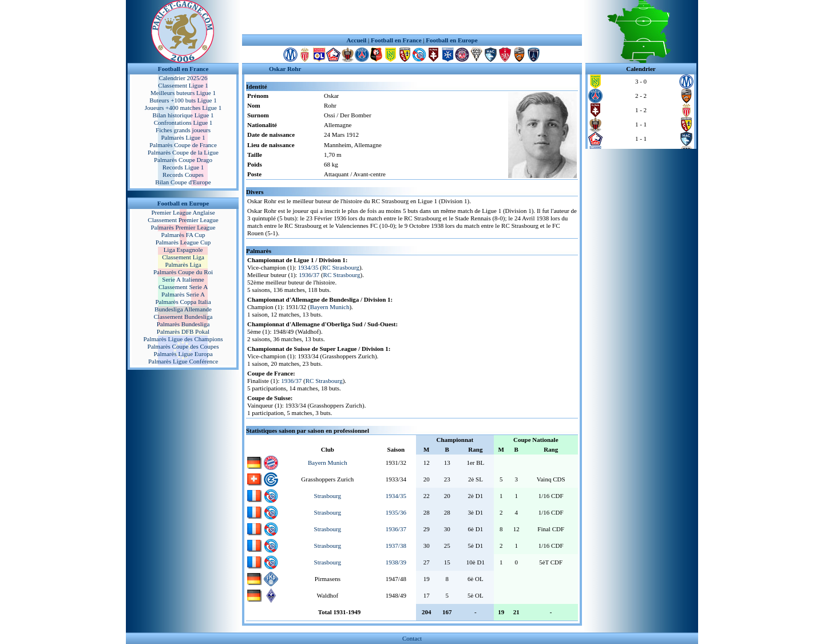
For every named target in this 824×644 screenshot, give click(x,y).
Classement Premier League (183, 220)
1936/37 (309, 275)
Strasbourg (328, 496)
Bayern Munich (330, 307)
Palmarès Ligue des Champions (183, 339)
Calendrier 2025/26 (183, 78)
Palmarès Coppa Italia (183, 302)
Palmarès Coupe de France (183, 145)
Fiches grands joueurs (183, 130)
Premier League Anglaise (183, 212)
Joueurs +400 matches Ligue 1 (183, 108)
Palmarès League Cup (183, 242)
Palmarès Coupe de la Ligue (183, 152)
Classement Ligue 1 (183, 85)
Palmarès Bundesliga (183, 324)
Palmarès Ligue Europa (183, 354)
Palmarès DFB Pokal (183, 331)
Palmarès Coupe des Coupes (183, 346)
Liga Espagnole (183, 250)
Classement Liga (183, 257)
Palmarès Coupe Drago (183, 160)
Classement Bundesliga (183, 317)
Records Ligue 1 (183, 167)
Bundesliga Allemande (183, 309)
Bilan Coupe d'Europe (183, 182)
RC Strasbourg (341, 267)
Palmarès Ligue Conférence (183, 361)
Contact (412, 638)
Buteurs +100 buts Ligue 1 (183, 100)
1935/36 (396, 512)
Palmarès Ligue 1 (183, 137)
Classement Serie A (183, 287)
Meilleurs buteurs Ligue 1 (183, 93)
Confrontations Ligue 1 (183, 123)
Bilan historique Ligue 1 (183, 115)
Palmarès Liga (183, 264)
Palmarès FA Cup (183, 235)
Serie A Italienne (183, 279)
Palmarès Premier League (183, 227)
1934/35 (308, 267)
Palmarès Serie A (183, 294)
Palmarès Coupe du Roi (183, 272)
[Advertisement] (412, 17)
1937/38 (396, 546)
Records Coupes (183, 175)
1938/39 (396, 562)
